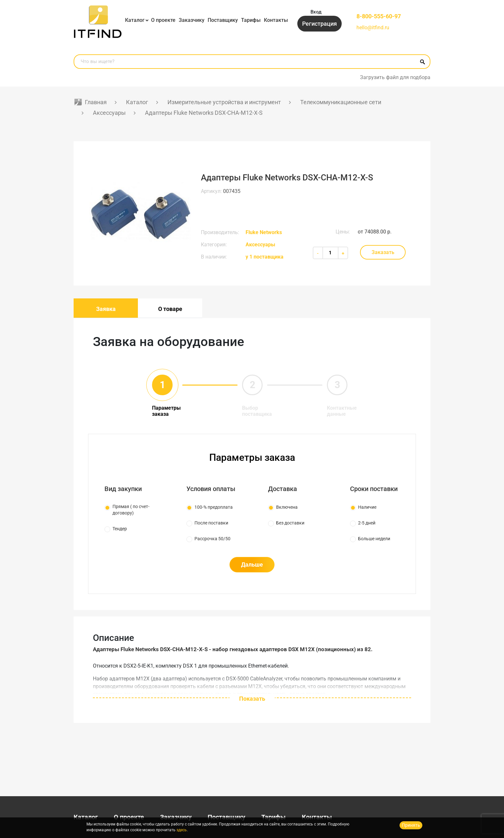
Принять (411, 825)
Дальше (252, 565)
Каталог (135, 20)
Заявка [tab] (106, 309)
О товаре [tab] (170, 309)
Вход (316, 12)
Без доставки (290, 523)
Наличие (367, 507)
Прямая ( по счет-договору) (131, 510)
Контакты (276, 20)
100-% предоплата (214, 507)
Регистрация (319, 24)
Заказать (383, 252)
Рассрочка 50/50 (212, 539)
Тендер (120, 529)
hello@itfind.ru (373, 27)
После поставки (211, 523)
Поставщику (223, 20)
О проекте (163, 20)
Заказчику (192, 20)
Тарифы (251, 20)
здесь (182, 830)
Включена (287, 507)
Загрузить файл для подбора (395, 77)
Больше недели (374, 539)
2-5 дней (367, 523)
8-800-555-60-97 (379, 16)
